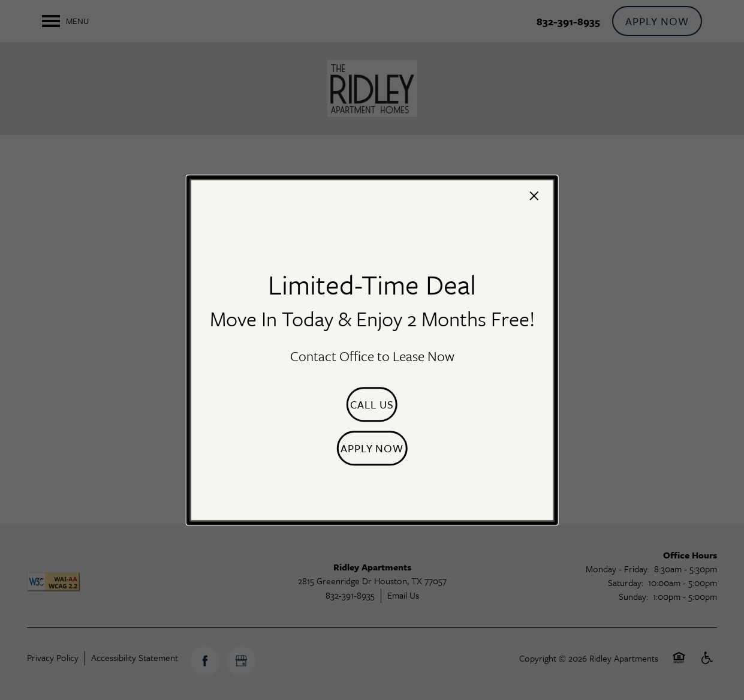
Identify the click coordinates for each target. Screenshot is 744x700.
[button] (372, 404)
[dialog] (372, 350)
